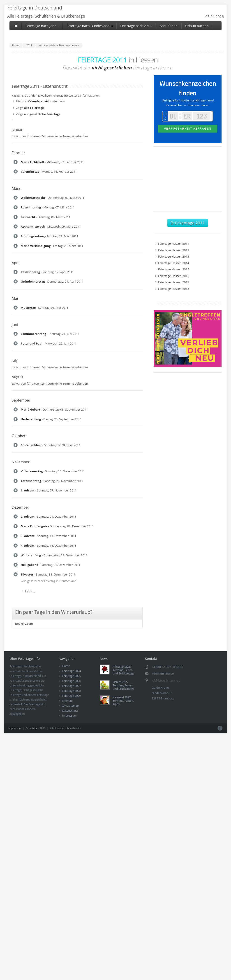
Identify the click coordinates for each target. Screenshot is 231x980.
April (16, 415)
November (21, 780)
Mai (15, 496)
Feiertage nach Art (136, 26)
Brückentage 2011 (188, 223)
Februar (18, 153)
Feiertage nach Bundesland (90, 26)
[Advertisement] (188, 182)
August (18, 637)
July (15, 620)
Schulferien (169, 26)
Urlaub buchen (197, 26)
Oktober (19, 736)
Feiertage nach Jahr (42, 26)
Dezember (20, 884)
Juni (15, 539)
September (21, 660)
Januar (17, 129)
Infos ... (30, 179)
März (16, 224)
